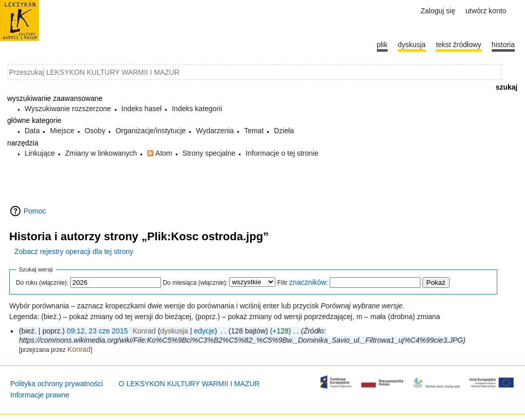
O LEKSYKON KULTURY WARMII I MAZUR (189, 384)
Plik (382, 45)
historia (503, 45)
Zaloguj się (438, 11)
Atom (164, 153)
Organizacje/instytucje (150, 131)
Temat (254, 131)
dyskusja (174, 331)
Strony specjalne (209, 153)
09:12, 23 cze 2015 (97, 331)
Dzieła (284, 131)
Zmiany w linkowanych (101, 153)
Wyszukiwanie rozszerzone (68, 109)
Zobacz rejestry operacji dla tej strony (74, 251)
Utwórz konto (486, 11)
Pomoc (35, 211)
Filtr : (303, 283)
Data (32, 131)
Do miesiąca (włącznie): (195, 283)
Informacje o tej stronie (282, 153)
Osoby (95, 131)
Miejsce (62, 131)
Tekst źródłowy (459, 45)
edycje (204, 331)
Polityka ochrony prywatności (57, 384)
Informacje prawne (40, 395)
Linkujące (40, 153)
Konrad (79, 349)
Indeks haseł (142, 109)
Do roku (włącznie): (42, 283)
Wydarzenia (215, 131)
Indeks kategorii (197, 109)
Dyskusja (412, 45)
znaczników (308, 282)
